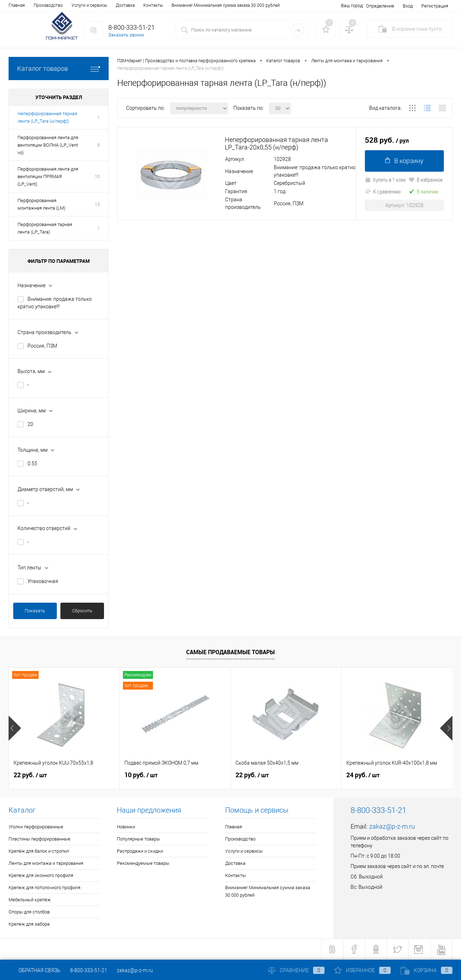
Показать (35, 611)
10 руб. (141, 775)
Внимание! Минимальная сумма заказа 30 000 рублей (226, 5)
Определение (380, 6)
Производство (48, 5)
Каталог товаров (59, 68)
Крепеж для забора (29, 924)
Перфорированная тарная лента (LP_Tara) (45, 228)
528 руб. (387, 140)
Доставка (125, 5)
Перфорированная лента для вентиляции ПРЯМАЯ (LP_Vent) (48, 177)
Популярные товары (138, 839)
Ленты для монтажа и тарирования (46, 863)
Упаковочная (43, 581)
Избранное (362, 970)
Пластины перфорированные (39, 839)
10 (97, 177)
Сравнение (296, 970)
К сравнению (383, 191)
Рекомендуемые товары (143, 863)
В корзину (404, 161)
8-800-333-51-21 (89, 970)
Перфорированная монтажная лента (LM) (41, 204)
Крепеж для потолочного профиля (44, 888)
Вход (408, 6)
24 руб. (363, 775)
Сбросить (82, 611)
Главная (17, 5)
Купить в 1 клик (385, 180)
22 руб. (30, 775)
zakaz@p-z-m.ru (392, 826)
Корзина (426, 970)
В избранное (426, 180)
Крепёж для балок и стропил (39, 851)
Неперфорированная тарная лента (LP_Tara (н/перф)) (47, 117)
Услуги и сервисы (89, 5)
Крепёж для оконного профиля (41, 875)
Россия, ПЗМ (42, 346)
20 (30, 424)
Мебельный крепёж (30, 900)
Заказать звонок (126, 35)
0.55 (32, 464)
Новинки (126, 827)
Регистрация (435, 6)
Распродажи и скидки (140, 851)
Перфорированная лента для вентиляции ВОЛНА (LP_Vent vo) (48, 145)
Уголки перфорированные (36, 827)
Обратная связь (34, 970)
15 (97, 204)
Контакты (153, 5)
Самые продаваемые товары (230, 652)
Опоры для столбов (29, 912)
